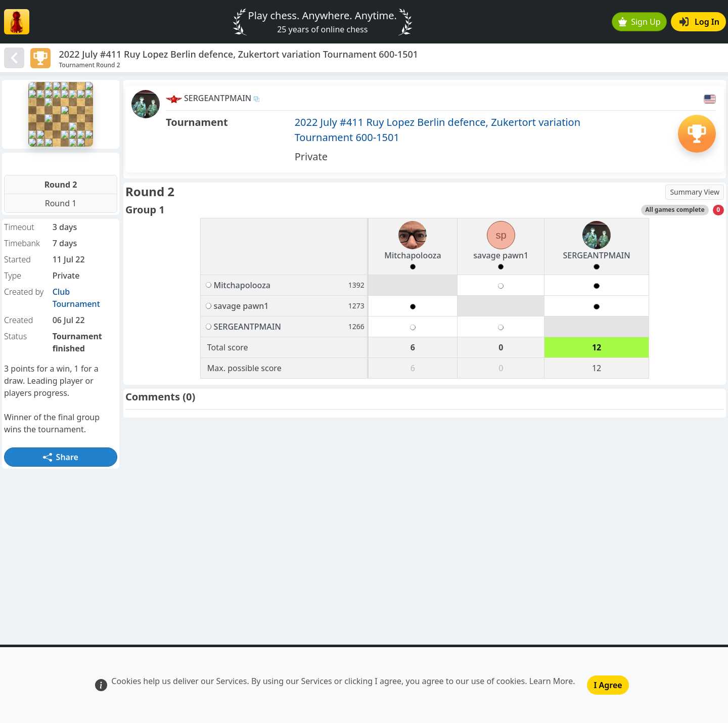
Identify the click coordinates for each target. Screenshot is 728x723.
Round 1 (61, 203)
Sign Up (640, 22)
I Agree (608, 685)
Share (61, 457)
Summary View (695, 192)
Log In (699, 22)
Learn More (551, 681)
